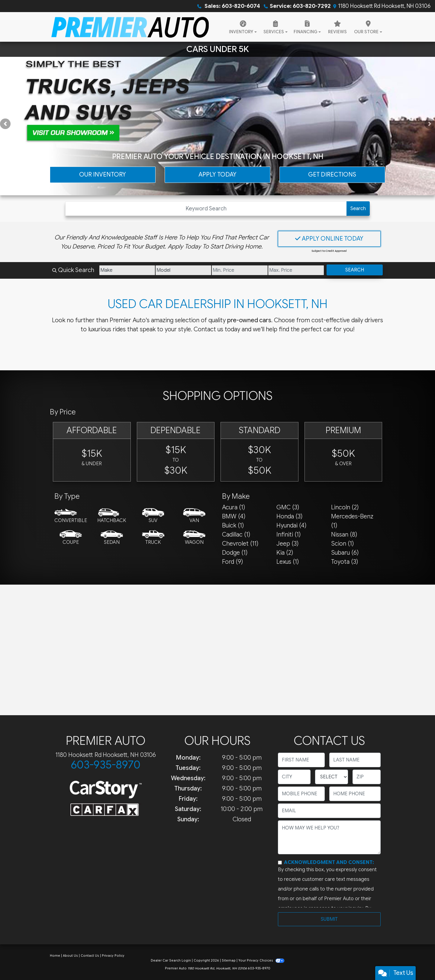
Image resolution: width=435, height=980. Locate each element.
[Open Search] (206, 209)
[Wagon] (194, 538)
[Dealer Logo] (130, 27)
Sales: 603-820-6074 (232, 6)
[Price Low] (240, 270)
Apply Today (217, 175)
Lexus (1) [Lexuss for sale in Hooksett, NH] (288, 562)
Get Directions (332, 175)
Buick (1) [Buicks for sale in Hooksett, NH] (233, 526)
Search (358, 209)
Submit (329, 919)
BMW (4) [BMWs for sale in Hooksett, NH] (234, 516)
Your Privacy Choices (261, 961)
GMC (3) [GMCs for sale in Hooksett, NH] (288, 507)
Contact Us (90, 956)
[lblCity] (294, 777)
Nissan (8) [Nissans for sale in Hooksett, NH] (344, 535)
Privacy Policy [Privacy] (113, 956)
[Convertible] (71, 516)
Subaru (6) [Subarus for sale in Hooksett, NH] (345, 553)
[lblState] (331, 777)
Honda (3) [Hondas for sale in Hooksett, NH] (289, 516)
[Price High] (296, 270)
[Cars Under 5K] (217, 118)
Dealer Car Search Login (171, 961)
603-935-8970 (106, 765)
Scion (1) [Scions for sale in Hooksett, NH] (342, 544)
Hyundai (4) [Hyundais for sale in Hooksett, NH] (291, 526)
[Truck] (153, 538)
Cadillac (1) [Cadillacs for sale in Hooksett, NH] (236, 535)
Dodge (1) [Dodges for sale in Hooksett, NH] (235, 553)
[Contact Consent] (280, 863)
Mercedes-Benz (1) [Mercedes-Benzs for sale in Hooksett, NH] (352, 521)
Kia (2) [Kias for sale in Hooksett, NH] (285, 553)
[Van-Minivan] (194, 516)
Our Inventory (103, 175)
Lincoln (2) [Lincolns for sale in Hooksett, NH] (345, 507)
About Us (70, 956)
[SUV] (153, 516)
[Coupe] (71, 538)
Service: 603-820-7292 (300, 6)
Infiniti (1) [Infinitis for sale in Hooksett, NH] (288, 535)
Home (55, 956)
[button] (5, 124)
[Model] (183, 270)
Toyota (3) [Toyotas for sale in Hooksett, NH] (345, 562)
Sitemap (229, 961)
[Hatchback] (112, 516)
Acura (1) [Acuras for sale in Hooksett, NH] (234, 507)
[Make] (127, 270)
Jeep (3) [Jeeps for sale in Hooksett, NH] (287, 544)
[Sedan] (112, 538)
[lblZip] (367, 777)
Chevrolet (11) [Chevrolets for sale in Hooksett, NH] (240, 544)
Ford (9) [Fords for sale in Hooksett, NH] (232, 562)
